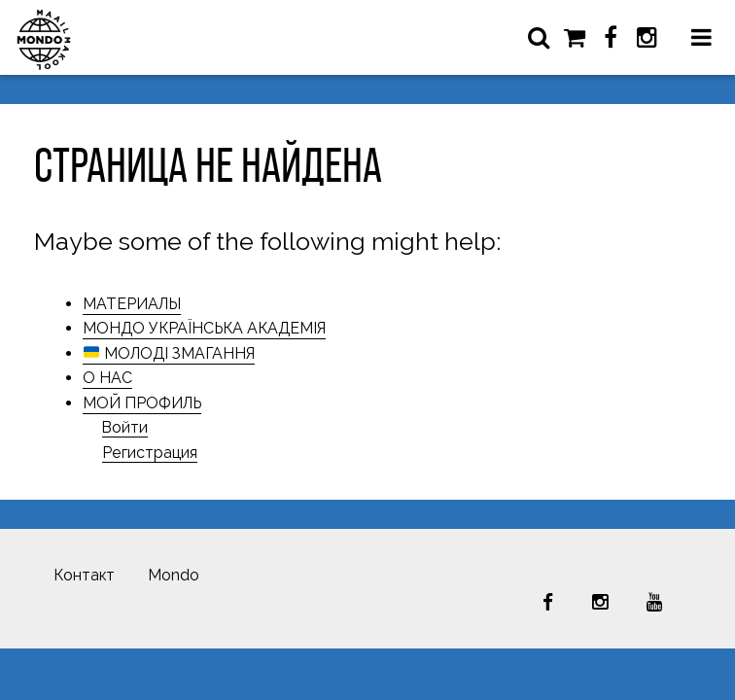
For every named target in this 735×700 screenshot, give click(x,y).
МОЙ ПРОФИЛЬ (142, 403)
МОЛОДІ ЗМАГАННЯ (169, 353)
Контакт (84, 575)
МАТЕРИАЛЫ (132, 304)
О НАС (107, 378)
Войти (125, 427)
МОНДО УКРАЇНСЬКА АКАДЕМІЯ (204, 328)
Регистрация (150, 453)
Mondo (174, 575)
